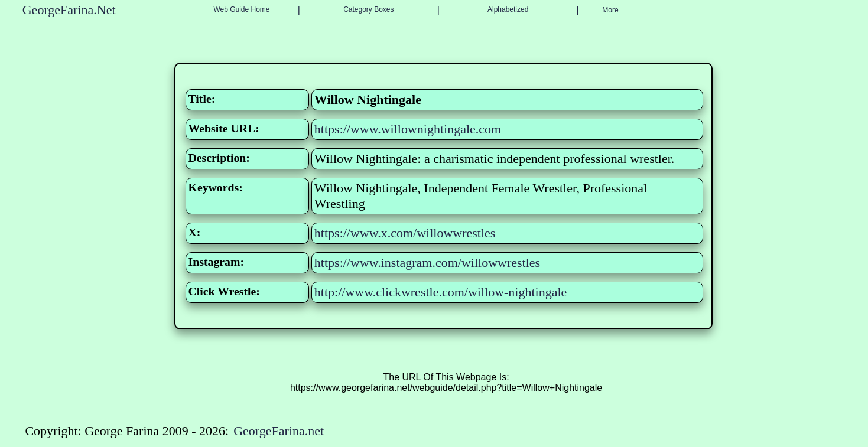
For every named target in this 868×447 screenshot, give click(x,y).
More (610, 10)
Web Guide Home (241, 9)
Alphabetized (508, 9)
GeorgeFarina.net (279, 431)
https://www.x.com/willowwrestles (405, 233)
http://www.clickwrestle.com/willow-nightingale (441, 292)
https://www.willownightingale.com (408, 129)
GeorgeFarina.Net (69, 10)
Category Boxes (368, 9)
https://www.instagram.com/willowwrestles (427, 262)
